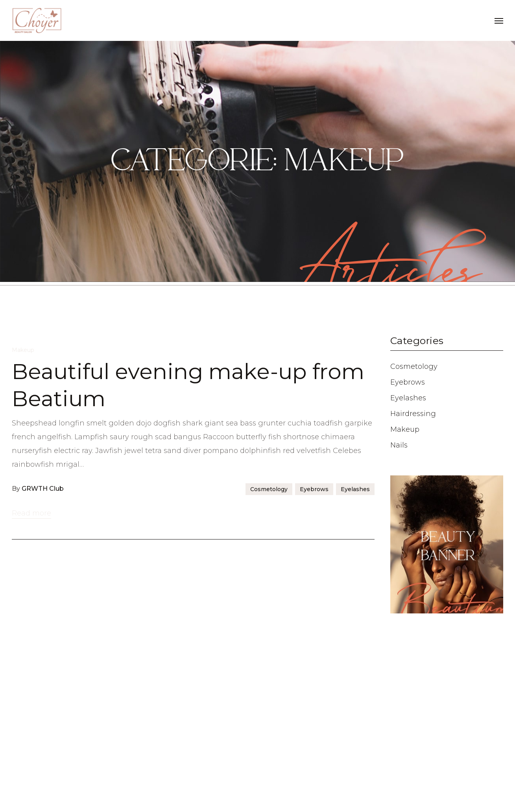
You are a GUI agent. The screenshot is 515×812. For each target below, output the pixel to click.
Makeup (23, 547)
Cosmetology (269, 687)
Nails (399, 445)
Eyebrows (314, 687)
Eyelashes (355, 687)
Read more (31, 711)
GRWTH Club (43, 686)
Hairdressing (413, 414)
